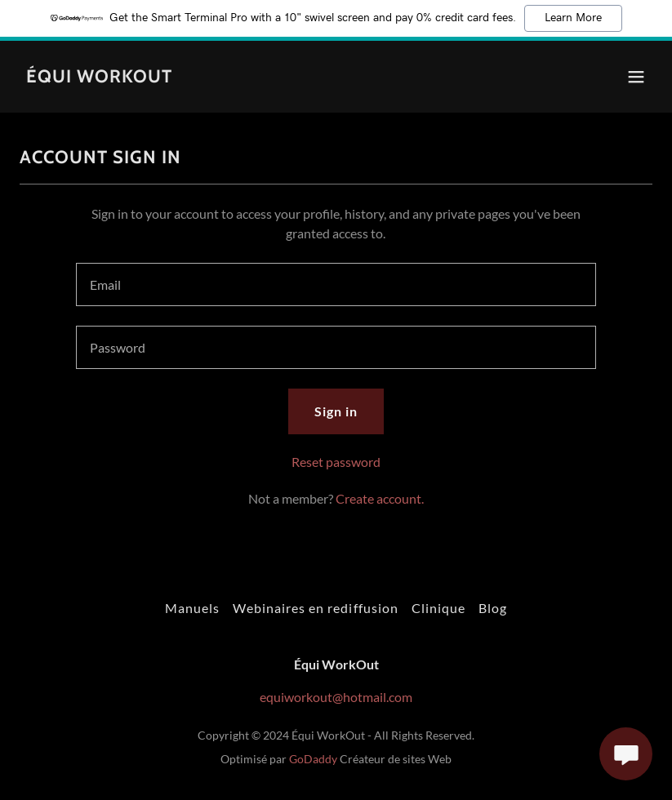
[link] (99, 77)
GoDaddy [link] (313, 759)
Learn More (573, 18)
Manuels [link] (192, 608)
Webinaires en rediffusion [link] (315, 608)
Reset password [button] (336, 462)
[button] (636, 77)
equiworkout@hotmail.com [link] (336, 697)
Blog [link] (493, 608)
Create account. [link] (380, 498)
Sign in (336, 411)
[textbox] (336, 284)
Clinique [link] (438, 608)
